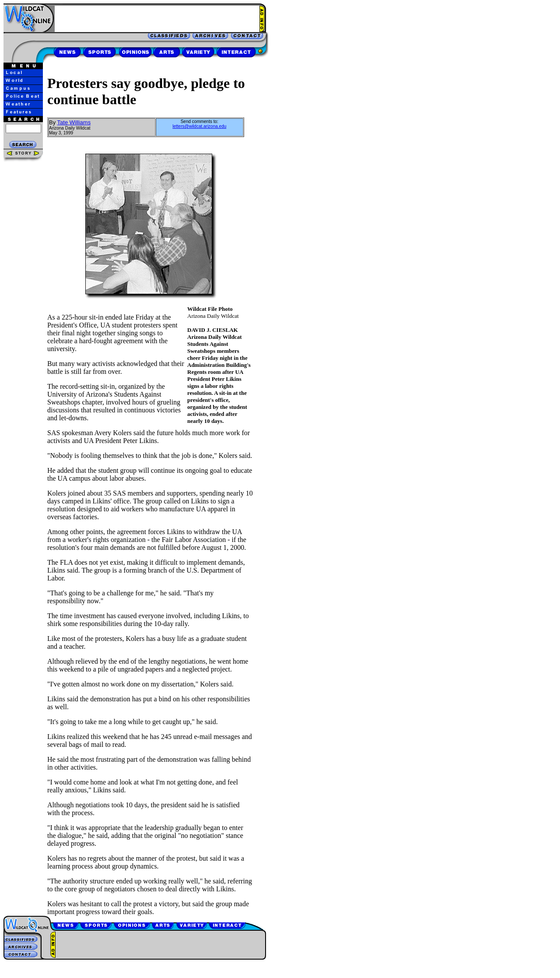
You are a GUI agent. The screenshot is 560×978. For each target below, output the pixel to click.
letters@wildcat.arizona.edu (199, 126)
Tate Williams (74, 122)
